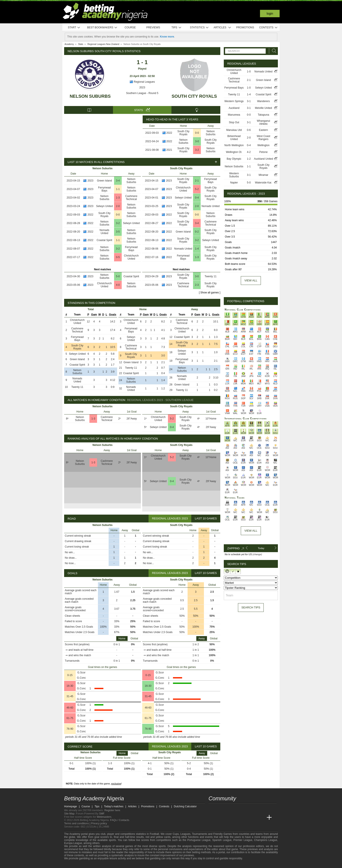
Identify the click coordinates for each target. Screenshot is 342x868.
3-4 (118, 181)
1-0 (249, 72)
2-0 (118, 206)
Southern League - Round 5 (142, 93)
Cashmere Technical (131, 198)
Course (130, 27)
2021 (169, 150)
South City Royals (194, 96)
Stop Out (234, 122)
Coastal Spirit (104, 240)
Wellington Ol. (234, 152)
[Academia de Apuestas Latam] (253, 818)
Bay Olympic (234, 159)
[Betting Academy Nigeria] (212, 818)
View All (251, 531)
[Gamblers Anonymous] (113, 864)
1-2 (249, 159)
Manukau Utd (234, 130)
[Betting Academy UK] (261, 818)
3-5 (118, 232)
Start (74, 28)
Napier (234, 183)
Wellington (263, 145)
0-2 (197, 232)
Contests (268, 28)
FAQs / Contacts (120, 820)
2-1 (197, 181)
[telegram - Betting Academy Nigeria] (212, 808)
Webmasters (104, 817)
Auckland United (263, 159)
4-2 (249, 152)
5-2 (197, 189)
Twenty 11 (211, 276)
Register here (112, 810)
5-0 (118, 276)
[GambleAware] (75, 864)
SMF (102, 814)
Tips (176, 28)
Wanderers (263, 101)
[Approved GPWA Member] (93, 864)
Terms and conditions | (78, 823)
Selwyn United (104, 206)
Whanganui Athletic (264, 122)
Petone (263, 152)
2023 (142, 87)
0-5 (118, 257)
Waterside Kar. (263, 183)
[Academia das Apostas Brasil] (229, 818)
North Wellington (234, 145)
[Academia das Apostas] (220, 818)
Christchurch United (131, 257)
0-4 (197, 198)
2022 (169, 133)
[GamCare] (101, 864)
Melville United (263, 108)
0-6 (249, 130)
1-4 (197, 249)
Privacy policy (99, 823)
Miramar (263, 175)
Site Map (69, 814)
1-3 (118, 198)
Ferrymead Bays (104, 189)
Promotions (245, 27)
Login (270, 14)
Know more (167, 37)
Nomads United (104, 232)
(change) (257, 554)
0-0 (197, 133)
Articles (222, 28)
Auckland (234, 108)
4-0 (118, 285)
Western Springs (234, 101)
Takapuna (263, 115)
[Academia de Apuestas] (245, 818)
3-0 (197, 141)
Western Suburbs (234, 175)
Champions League (266, 840)
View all (251, 280)
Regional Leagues (142, 82)
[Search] (273, 51)
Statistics (199, 28)
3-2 (197, 150)
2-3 (197, 285)
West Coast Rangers (263, 138)
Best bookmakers (102, 28)
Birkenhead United (234, 138)
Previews (153, 27)
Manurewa (234, 115)
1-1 (118, 189)
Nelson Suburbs (90, 96)
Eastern (263, 130)
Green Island (104, 181)
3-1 (249, 101)
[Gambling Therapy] (107, 864)
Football (154, 834)
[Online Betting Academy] (237, 818)
